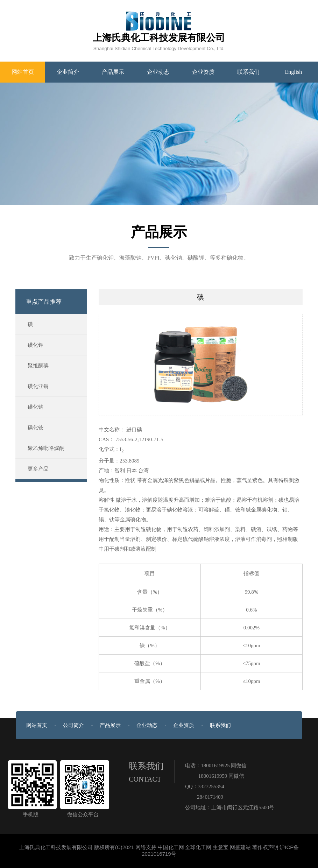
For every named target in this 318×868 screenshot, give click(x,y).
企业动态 (158, 72)
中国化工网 (171, 847)
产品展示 (113, 72)
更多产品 (38, 469)
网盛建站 (240, 847)
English (293, 72)
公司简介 (73, 725)
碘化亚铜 (38, 386)
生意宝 (221, 847)
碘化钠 (36, 407)
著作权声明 (265, 847)
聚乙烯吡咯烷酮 (46, 448)
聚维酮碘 (38, 366)
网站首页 (23, 72)
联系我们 (248, 72)
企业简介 (68, 72)
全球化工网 (198, 847)
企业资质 (203, 72)
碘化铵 (36, 428)
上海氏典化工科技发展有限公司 (56, 847)
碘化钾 (36, 345)
